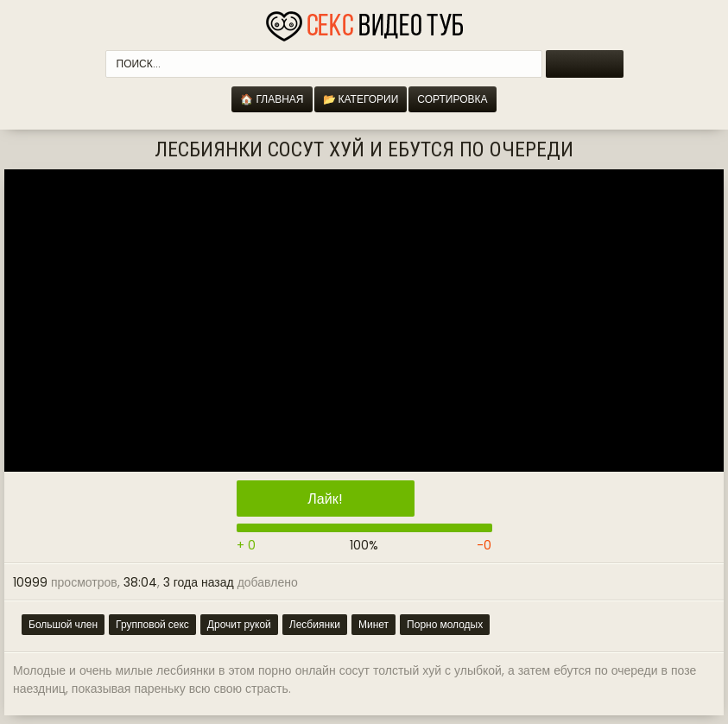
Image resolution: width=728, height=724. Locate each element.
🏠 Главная (272, 99)
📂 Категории (361, 99)
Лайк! (325, 499)
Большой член (63, 624)
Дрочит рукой (239, 624)
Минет (373, 624)
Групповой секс (152, 624)
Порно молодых (445, 624)
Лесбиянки (315, 624)
